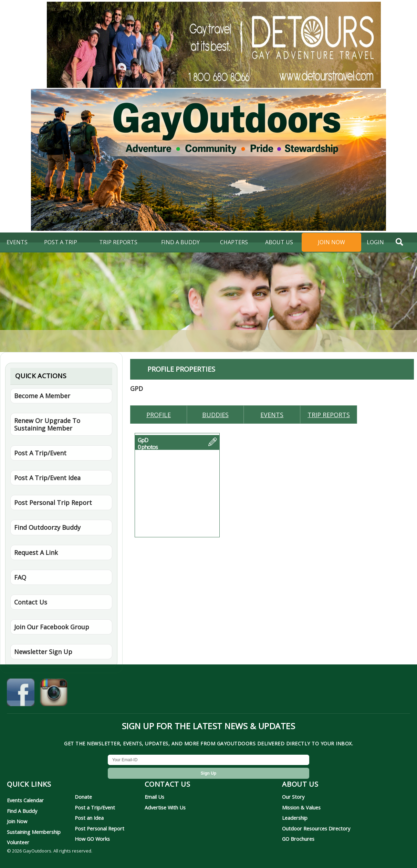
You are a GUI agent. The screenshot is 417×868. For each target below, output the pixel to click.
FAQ (20, 577)
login (375, 242)
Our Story (293, 797)
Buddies (215, 415)
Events (17, 242)
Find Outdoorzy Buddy (47, 527)
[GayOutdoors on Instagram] (54, 694)
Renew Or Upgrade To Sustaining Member (47, 424)
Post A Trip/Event (40, 453)
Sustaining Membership (34, 832)
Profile (159, 415)
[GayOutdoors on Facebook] (21, 694)
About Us (279, 242)
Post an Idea (89, 818)
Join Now (331, 242)
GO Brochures (298, 839)
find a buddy (180, 242)
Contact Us (31, 602)
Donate (83, 797)
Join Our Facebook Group (52, 627)
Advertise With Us (165, 807)
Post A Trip (61, 242)
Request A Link (36, 552)
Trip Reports (118, 242)
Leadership (295, 818)
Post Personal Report (100, 828)
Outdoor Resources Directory (316, 828)
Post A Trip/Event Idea (47, 478)
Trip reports (329, 415)
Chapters (234, 242)
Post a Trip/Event (95, 807)
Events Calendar (25, 800)
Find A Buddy (22, 811)
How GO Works (92, 839)
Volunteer (18, 842)
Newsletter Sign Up (43, 652)
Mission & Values (301, 807)
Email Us (154, 797)
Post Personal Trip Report (53, 503)
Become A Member (42, 396)
